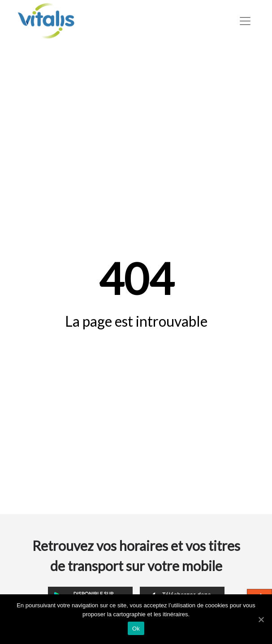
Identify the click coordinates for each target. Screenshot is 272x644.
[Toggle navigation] (245, 21)
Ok (136, 629)
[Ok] (261, 619)
